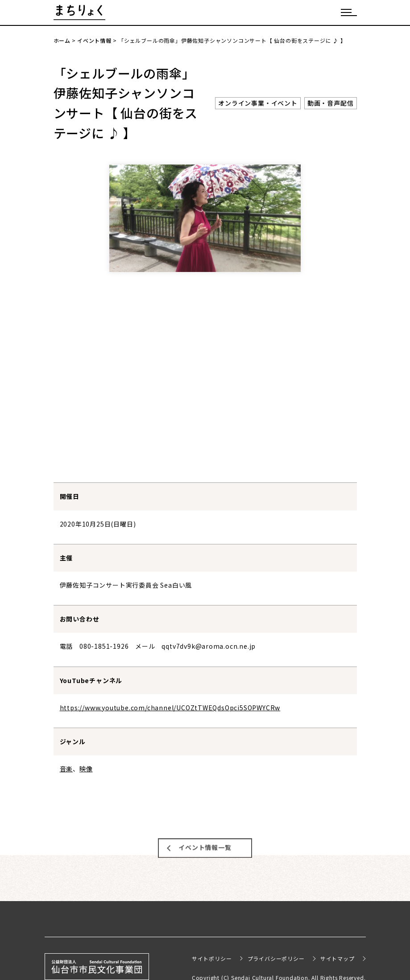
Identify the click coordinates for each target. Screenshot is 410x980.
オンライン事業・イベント (258, 103)
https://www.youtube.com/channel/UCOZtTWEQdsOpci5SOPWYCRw (170, 708)
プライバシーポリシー (276, 958)
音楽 (66, 769)
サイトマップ (338, 958)
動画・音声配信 (331, 103)
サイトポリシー (212, 958)
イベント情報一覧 (205, 844)
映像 (86, 769)
